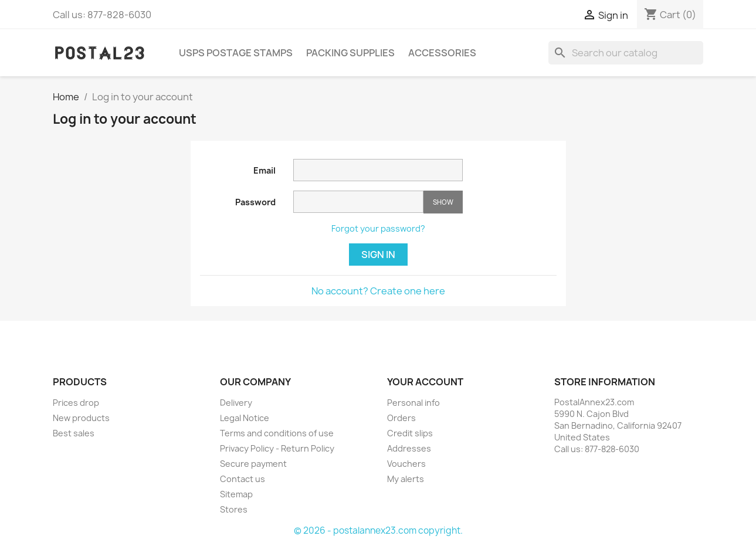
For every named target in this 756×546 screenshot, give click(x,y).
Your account (425, 382)
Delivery (236, 403)
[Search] (626, 53)
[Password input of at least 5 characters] (358, 202)
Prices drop (76, 403)
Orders (401, 418)
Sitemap (236, 494)
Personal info (413, 403)
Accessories (442, 53)
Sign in (378, 255)
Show (443, 202)
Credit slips (410, 433)
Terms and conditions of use (277, 433)
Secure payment (253, 464)
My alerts (406, 479)
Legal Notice (245, 418)
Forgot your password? (378, 228)
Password (255, 202)
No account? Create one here (378, 291)
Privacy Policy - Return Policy (277, 448)
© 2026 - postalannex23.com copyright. (378, 530)
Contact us (243, 479)
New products (81, 418)
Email (265, 170)
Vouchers (406, 464)
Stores (234, 509)
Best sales (74, 433)
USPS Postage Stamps (236, 53)
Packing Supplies (350, 53)
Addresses (409, 448)
